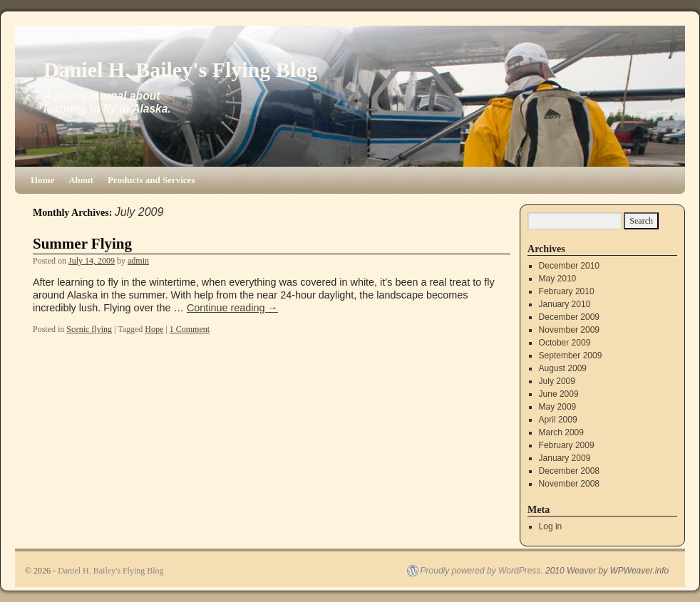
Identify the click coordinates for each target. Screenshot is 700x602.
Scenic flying (89, 329)
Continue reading (232, 308)
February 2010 (567, 291)
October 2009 (565, 343)
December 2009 (569, 317)
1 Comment (190, 329)
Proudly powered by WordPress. (482, 571)
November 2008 (569, 484)
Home (42, 180)
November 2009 (569, 330)
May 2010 (558, 279)
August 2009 (563, 368)
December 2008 (569, 471)
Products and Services (151, 180)
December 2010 (569, 266)
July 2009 (557, 381)
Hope (154, 329)
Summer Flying (82, 244)
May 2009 (558, 407)
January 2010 (565, 304)
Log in (551, 526)
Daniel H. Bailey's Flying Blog (180, 69)
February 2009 (567, 445)
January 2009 (565, 458)
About (81, 180)
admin (138, 261)
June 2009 (559, 394)
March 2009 (561, 432)
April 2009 (558, 420)
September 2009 (571, 356)
